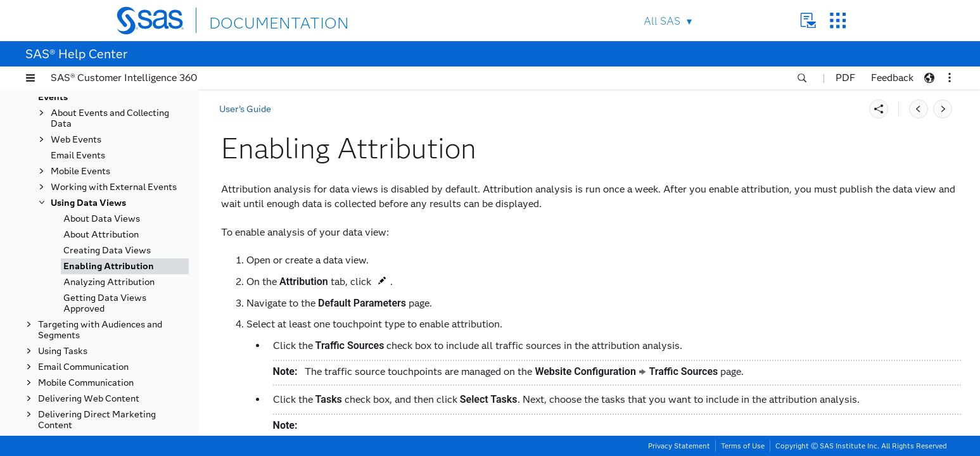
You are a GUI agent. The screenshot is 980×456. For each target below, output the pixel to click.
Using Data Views (88, 203)
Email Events (78, 155)
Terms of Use (743, 446)
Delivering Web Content (89, 399)
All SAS (662, 21)
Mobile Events (80, 171)
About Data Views (102, 219)
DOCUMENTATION (255, 20)
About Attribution (101, 235)
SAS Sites (838, 21)
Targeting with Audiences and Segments (100, 330)
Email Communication (83, 367)
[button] (30, 78)
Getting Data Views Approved (105, 303)
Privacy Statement (679, 446)
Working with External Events (114, 187)
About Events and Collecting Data (110, 118)
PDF (845, 78)
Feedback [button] (892, 78)
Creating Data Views (107, 250)
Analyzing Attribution (109, 282)
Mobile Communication (86, 383)
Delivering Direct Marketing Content (97, 420)
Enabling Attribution (109, 266)
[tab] (125, 266)
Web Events (76, 140)
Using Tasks (63, 351)
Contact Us (808, 21)
